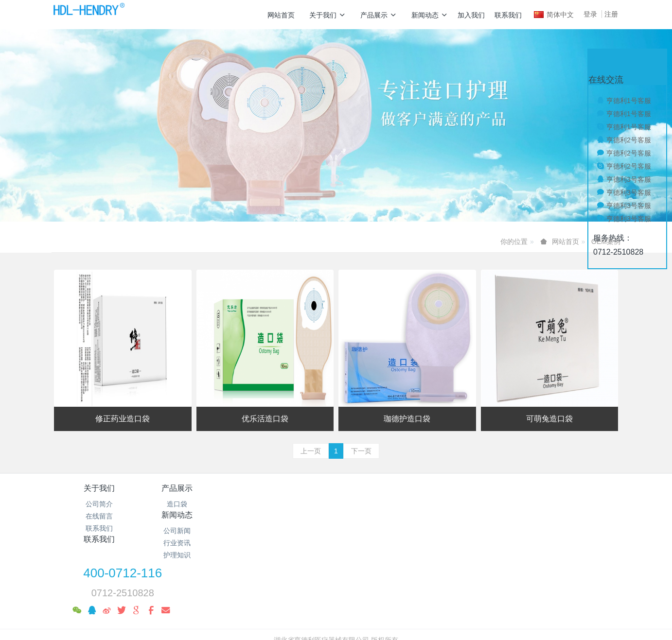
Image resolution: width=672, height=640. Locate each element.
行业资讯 (289, 516)
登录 (590, 14)
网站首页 (281, 15)
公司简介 (99, 504)
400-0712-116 (502, 495)
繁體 (336, 617)
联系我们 (508, 15)
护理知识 (289, 528)
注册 (611, 14)
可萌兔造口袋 (549, 419)
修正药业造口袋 (123, 419)
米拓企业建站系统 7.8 (343, 599)
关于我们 (327, 15)
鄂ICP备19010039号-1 (336, 587)
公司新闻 (289, 504)
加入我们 (471, 15)
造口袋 (194, 504)
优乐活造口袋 (265, 419)
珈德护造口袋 (407, 419)
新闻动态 (430, 15)
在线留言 (99, 516)
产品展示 (379, 15)
